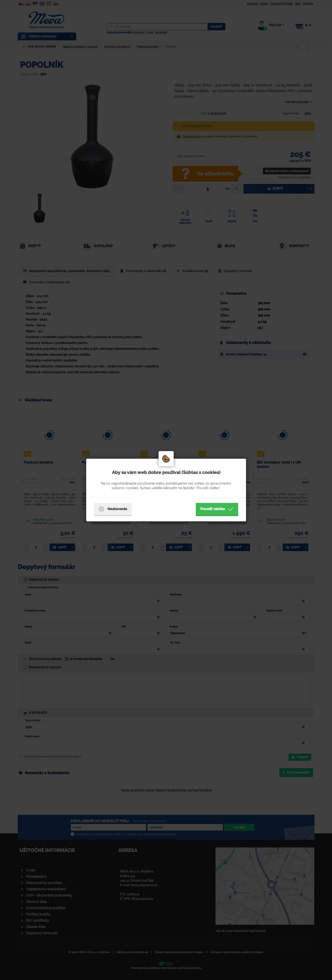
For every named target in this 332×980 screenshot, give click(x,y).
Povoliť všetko (217, 509)
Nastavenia (113, 509)
